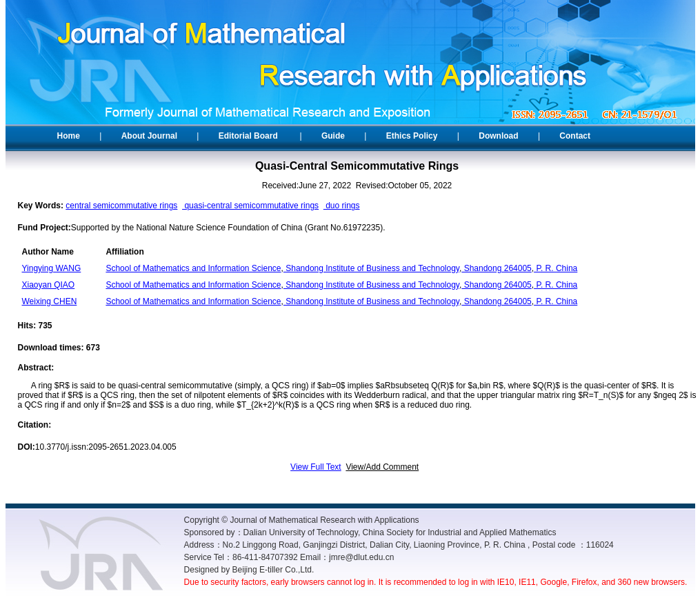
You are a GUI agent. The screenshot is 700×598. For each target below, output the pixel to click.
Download (498, 136)
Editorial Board (248, 136)
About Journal (149, 136)
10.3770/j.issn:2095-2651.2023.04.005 (106, 447)
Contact (575, 136)
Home (69, 136)
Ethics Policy (412, 136)
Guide (333, 136)
